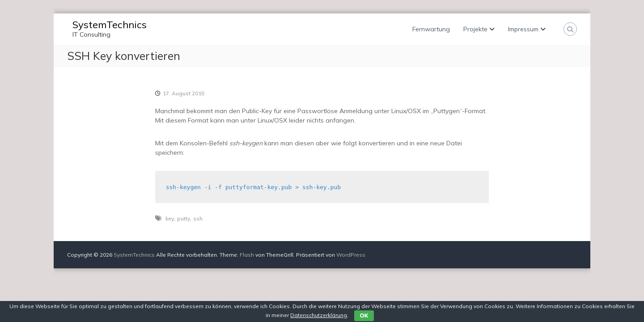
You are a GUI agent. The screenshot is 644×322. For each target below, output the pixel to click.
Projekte (475, 29)
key (170, 218)
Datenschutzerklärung (319, 315)
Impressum (523, 29)
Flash (247, 255)
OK (364, 316)
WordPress (351, 255)
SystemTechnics (110, 25)
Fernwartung (431, 29)
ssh (198, 218)
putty (184, 218)
